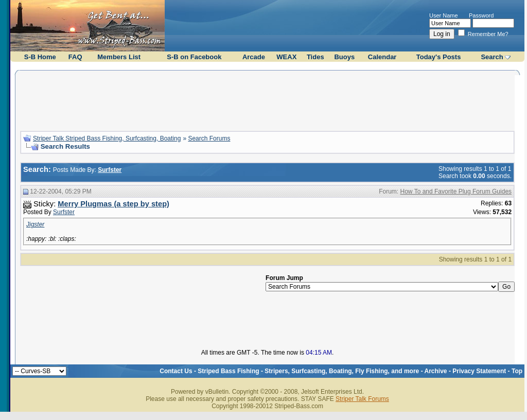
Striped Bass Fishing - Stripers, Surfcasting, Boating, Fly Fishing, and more (308, 371)
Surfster (64, 212)
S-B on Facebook (194, 57)
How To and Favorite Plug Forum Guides (456, 191)
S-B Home (40, 57)
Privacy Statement (479, 371)
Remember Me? (483, 34)
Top (517, 371)
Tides (315, 57)
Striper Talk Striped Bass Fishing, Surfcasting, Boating (107, 138)
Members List (119, 57)
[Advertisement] (268, 99)
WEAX (286, 57)
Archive (436, 371)
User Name (444, 15)
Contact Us (176, 371)
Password (481, 15)
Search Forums (209, 138)
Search (492, 57)
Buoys (344, 57)
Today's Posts (439, 57)
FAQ (75, 57)
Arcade (254, 57)
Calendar (382, 57)
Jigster (35, 224)
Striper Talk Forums (362, 399)
